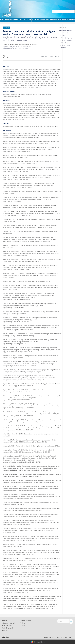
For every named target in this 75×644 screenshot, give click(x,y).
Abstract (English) (65, 43)
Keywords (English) (65, 45)
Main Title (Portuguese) (66, 30)
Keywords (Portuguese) (66, 40)
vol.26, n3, (14, 49)
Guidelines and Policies (40, 20)
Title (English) (64, 33)
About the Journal (12, 20)
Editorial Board (25, 20)
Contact (72, 20)
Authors (63, 35)
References (63, 48)
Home (2, 20)
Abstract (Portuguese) (66, 38)
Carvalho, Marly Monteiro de (28, 44)
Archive (65, 20)
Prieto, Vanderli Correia (10, 44)
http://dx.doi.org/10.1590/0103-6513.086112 (17, 47)
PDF (6, 57)
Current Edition (55, 20)
